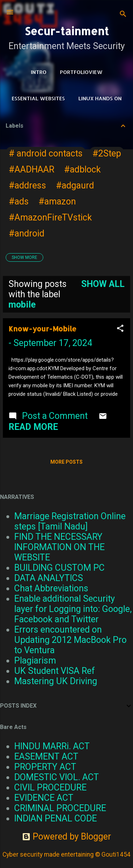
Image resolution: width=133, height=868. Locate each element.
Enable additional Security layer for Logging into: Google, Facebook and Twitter (73, 609)
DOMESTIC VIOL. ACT (57, 777)
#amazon (57, 201)
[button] (120, 329)
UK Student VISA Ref (55, 671)
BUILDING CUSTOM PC (59, 568)
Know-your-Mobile (43, 329)
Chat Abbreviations (51, 588)
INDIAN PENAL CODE (56, 818)
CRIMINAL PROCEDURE (60, 808)
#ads (19, 201)
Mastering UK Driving (56, 681)
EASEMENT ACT (46, 757)
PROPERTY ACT (45, 767)
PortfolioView (81, 72)
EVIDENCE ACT (44, 798)
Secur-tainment (67, 31)
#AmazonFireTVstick (50, 217)
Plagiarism (35, 661)
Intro (39, 72)
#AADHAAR (32, 169)
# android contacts (46, 153)
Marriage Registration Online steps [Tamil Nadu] (70, 521)
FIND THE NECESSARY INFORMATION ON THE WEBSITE (59, 547)
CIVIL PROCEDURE (50, 787)
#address (27, 185)
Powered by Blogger (66, 837)
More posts (66, 462)
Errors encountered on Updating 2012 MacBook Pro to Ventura (70, 640)
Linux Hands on (100, 98)
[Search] (123, 14)
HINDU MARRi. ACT (52, 746)
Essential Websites (38, 98)
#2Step (107, 153)
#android (27, 233)
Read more (33, 427)
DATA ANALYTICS (49, 578)
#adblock (82, 169)
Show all (103, 284)
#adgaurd (75, 185)
